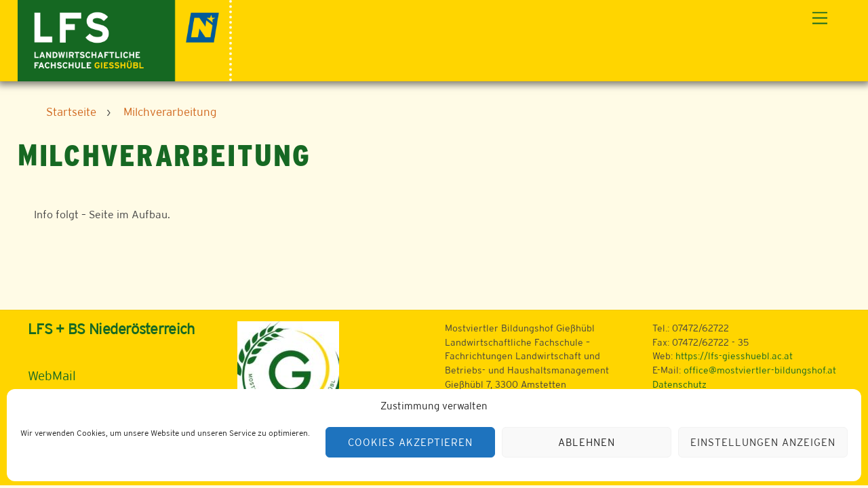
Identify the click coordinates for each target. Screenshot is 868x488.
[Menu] (820, 19)
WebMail (52, 375)
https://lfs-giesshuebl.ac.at (734, 356)
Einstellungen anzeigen (763, 442)
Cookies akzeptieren (410, 442)
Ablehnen (587, 442)
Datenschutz (679, 384)
